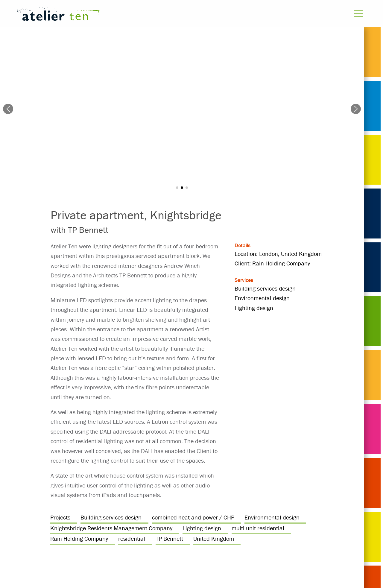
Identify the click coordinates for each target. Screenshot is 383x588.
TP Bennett (169, 538)
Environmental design (272, 517)
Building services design (111, 517)
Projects (60, 517)
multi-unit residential (258, 528)
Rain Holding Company (79, 538)
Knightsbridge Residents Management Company (111, 528)
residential (132, 538)
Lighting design (202, 528)
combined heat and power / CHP (193, 517)
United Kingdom (214, 538)
